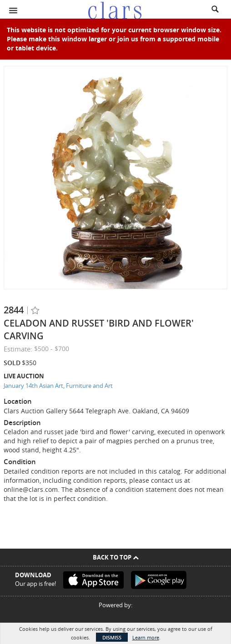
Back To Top (116, 557)
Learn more (146, 637)
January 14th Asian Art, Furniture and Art (58, 386)
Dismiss (112, 637)
